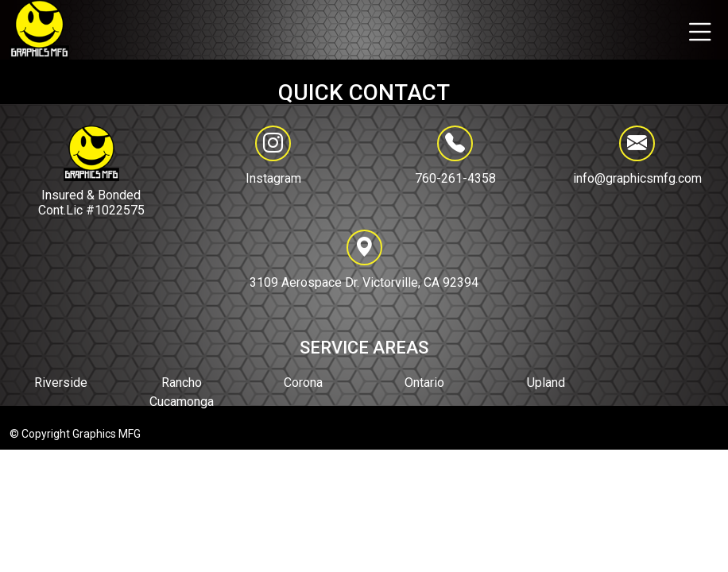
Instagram (273, 178)
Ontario (424, 383)
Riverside (61, 383)
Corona (303, 383)
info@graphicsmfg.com (637, 156)
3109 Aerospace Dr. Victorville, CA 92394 (364, 260)
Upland (546, 383)
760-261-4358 (455, 156)
